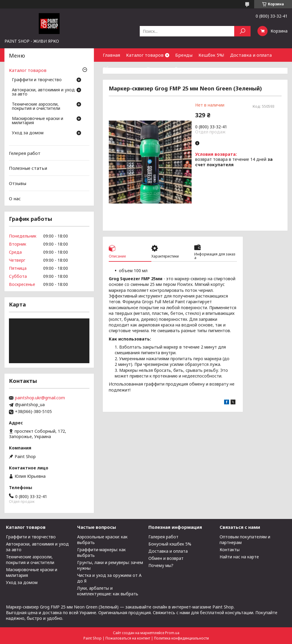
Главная (111, 55)
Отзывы (18, 183)
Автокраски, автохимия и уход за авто (43, 92)
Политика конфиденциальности (181, 638)
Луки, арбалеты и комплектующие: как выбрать (108, 591)
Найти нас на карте (239, 557)
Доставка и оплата (251, 55)
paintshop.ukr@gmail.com (40, 398)
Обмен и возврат (122, 68)
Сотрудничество (193, 68)
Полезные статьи (28, 168)
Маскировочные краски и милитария (38, 121)
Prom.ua (172, 633)
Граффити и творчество (37, 80)
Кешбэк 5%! (211, 55)
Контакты (158, 68)
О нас (15, 198)
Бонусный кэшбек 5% (170, 544)
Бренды (184, 55)
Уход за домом (28, 133)
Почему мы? (161, 565)
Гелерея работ (25, 153)
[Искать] (242, 31)
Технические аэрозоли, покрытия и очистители (36, 107)
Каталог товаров (145, 55)
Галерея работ (163, 537)
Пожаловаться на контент (128, 638)
